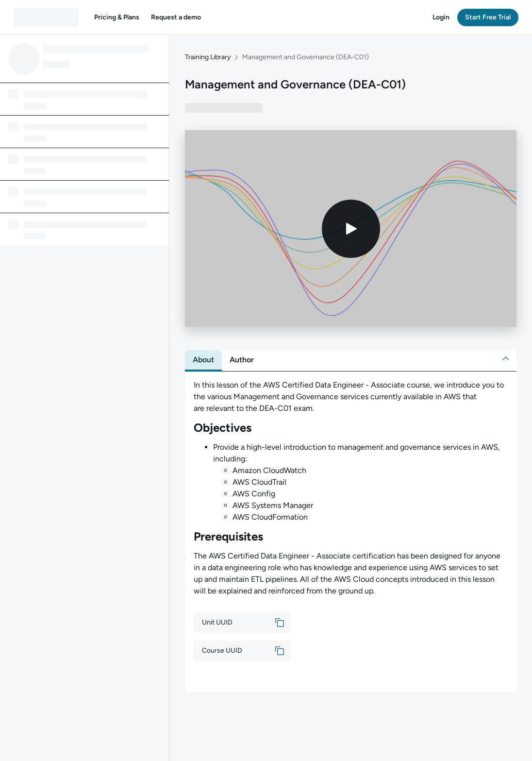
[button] (117, 17)
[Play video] (351, 229)
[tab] (203, 360)
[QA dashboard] (46, 17)
